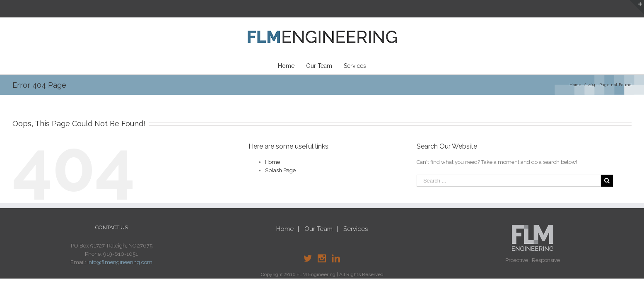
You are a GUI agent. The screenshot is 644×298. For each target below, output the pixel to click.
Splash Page (280, 170)
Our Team (318, 229)
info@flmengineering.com (120, 262)
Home (273, 162)
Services (356, 229)
